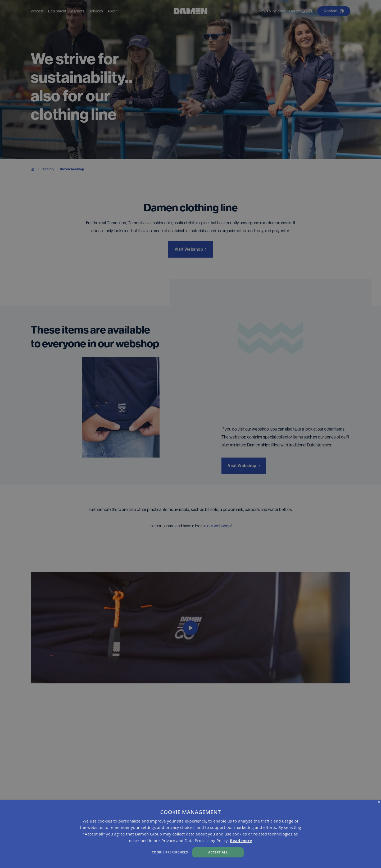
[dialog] (190, 834)
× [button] (379, 802)
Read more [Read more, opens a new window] (241, 840)
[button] (129, 852)
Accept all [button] (218, 852)
